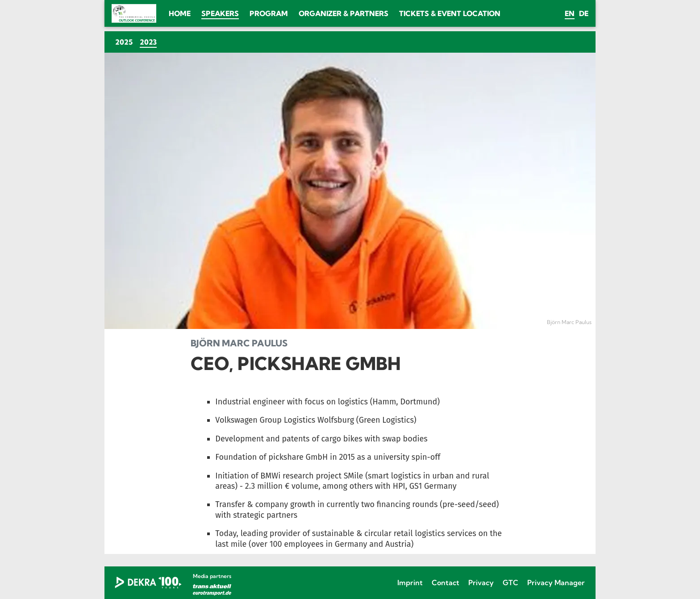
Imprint (410, 582)
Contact (446, 582)
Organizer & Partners (344, 13)
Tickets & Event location (450, 13)
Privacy (481, 582)
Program (269, 13)
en (570, 13)
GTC (510, 582)
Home (180, 13)
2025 (124, 42)
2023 (150, 42)
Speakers (220, 13)
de (584, 13)
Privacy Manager (556, 582)
